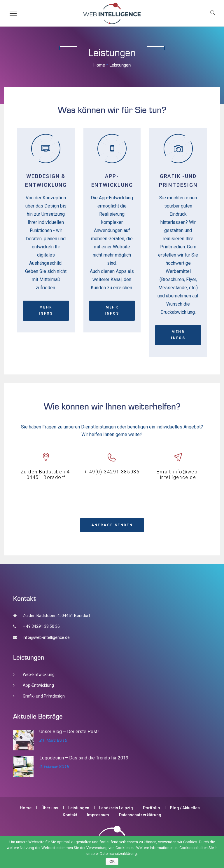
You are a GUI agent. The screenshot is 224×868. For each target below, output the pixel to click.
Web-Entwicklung (39, 674)
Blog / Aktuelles (185, 808)
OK (112, 862)
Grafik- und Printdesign (44, 696)
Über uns (50, 808)
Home (99, 65)
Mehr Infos (46, 310)
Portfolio (152, 808)
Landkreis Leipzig (116, 808)
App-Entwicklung (38, 685)
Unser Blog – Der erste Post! (69, 732)
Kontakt (70, 815)
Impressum (98, 815)
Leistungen (79, 808)
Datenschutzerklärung (140, 815)
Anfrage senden (112, 525)
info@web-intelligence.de (46, 637)
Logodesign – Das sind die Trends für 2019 (84, 758)
